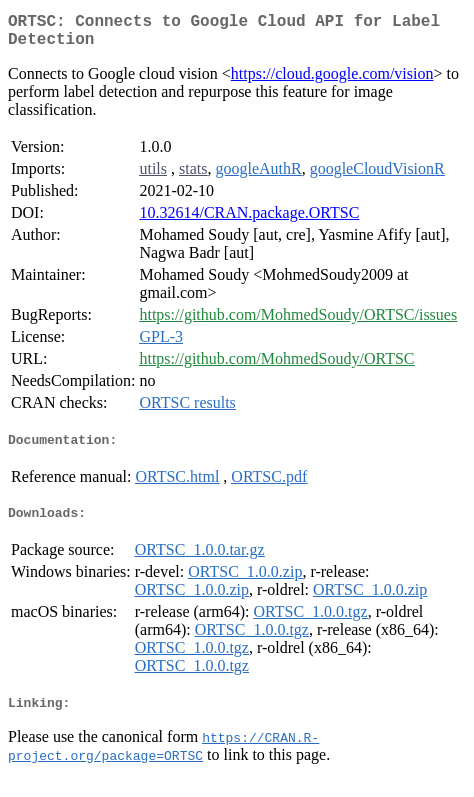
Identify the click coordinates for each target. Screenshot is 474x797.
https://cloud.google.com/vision (332, 81)
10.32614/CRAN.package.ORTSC (249, 220)
